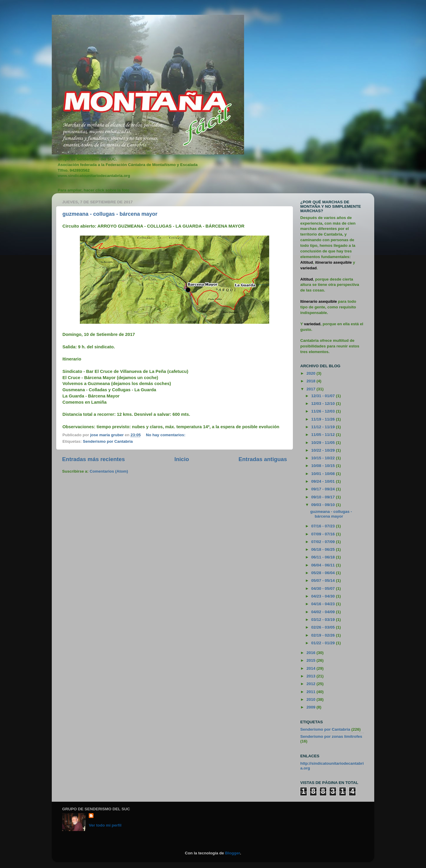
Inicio (182, 459)
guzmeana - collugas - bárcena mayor (110, 214)
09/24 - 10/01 (323, 481)
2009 (312, 707)
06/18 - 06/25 (323, 549)
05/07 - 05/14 (323, 580)
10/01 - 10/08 (323, 474)
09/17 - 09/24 (323, 489)
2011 (312, 692)
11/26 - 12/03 (323, 411)
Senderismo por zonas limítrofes (331, 736)
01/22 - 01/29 (323, 643)
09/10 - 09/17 (323, 497)
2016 (312, 653)
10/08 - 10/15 (323, 466)
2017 (312, 389)
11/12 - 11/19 (323, 427)
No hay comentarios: (166, 435)
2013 (312, 676)
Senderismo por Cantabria (108, 441)
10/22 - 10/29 (323, 450)
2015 (312, 660)
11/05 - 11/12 (323, 435)
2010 (312, 699)
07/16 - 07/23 (323, 526)
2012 (312, 684)
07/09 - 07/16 (323, 534)
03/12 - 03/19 (323, 620)
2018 (312, 381)
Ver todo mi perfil (105, 825)
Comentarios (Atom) (109, 471)
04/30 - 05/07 (323, 588)
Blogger (233, 853)
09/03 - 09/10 (323, 505)
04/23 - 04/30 (323, 596)
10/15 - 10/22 (323, 458)
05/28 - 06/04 (323, 573)
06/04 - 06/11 (323, 565)
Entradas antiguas (263, 459)
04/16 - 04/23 (323, 604)
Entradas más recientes (93, 459)
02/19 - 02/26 (323, 635)
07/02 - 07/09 (323, 542)
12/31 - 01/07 (323, 396)
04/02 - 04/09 (323, 612)
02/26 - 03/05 (323, 627)
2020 (312, 373)
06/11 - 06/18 (323, 557)
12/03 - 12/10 (323, 404)
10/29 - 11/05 (323, 443)
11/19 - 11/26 (323, 419)
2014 (312, 668)
